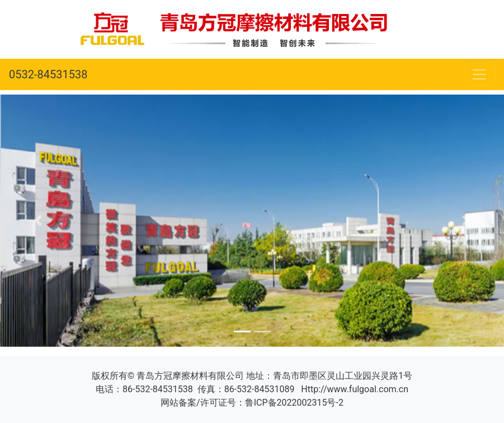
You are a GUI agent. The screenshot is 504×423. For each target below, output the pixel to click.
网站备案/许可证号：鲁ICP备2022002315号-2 (252, 403)
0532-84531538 (48, 74)
